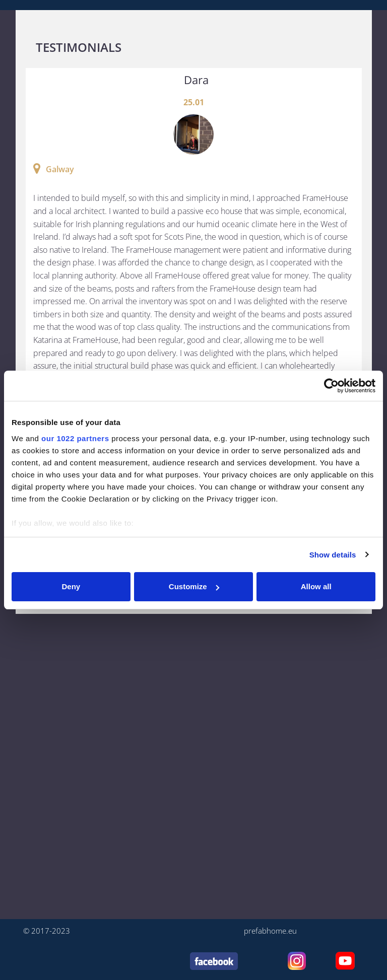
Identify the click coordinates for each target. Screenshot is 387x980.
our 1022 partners (75, 438)
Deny (71, 586)
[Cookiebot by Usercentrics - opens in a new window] (331, 386)
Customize (194, 586)
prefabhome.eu (270, 931)
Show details (333, 555)
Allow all (316, 586)
